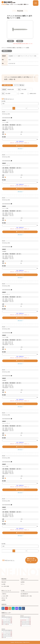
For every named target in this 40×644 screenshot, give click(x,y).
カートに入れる (20, 146)
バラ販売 (22, 94)
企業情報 (3, 600)
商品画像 (11, 41)
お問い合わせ (20, 149)
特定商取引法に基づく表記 (26, 596)
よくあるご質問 (5, 596)
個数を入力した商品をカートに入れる (32, 560)
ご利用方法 (4, 594)
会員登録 (23, 582)
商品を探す (4, 582)
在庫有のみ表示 (33, 94)
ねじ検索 (3, 584)
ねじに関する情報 (5, 586)
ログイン (23, 584)
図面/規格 (20, 41)
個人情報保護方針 (24, 594)
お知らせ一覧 (4, 598)
